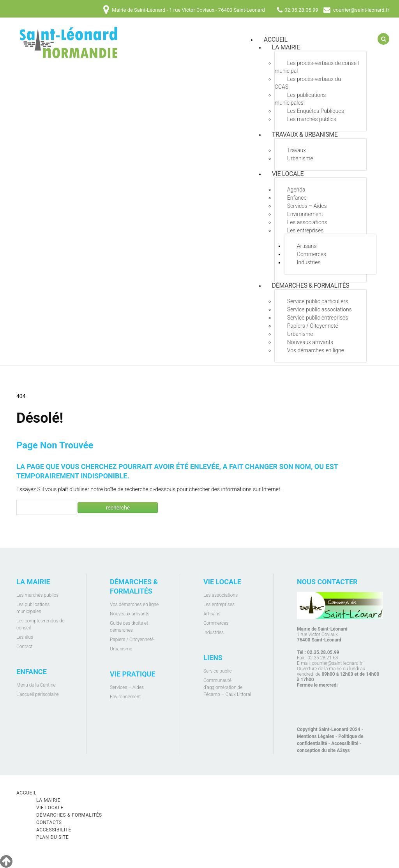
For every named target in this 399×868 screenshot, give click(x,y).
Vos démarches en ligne (316, 350)
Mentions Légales (316, 736)
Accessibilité (345, 743)
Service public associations (320, 309)
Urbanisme (300, 158)
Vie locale (288, 174)
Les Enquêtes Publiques (316, 111)
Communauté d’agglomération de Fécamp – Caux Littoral (227, 687)
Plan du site (53, 837)
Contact (24, 647)
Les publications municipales (300, 99)
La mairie (286, 47)
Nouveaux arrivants (310, 342)
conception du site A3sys (323, 750)
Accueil (26, 793)
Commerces (312, 254)
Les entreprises (305, 230)
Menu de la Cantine (36, 685)
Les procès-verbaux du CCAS (308, 83)
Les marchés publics (312, 119)
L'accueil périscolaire (38, 694)
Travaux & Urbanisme (305, 134)
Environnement (305, 214)
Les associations (307, 222)
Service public (218, 671)
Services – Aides (307, 206)
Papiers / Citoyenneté (313, 326)
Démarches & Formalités (311, 286)
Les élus (25, 637)
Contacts (49, 822)
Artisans (307, 246)
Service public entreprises (318, 318)
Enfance (297, 198)
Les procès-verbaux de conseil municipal (317, 67)
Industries (309, 262)
